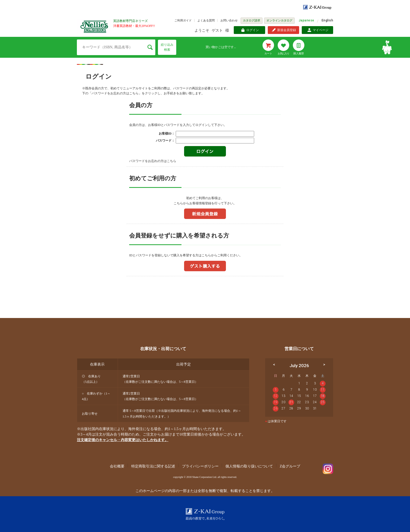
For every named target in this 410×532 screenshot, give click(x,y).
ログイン (253, 30)
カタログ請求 (252, 20)
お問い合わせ (229, 20)
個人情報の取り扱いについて (249, 466)
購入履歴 (299, 53)
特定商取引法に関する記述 (153, 466)
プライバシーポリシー (200, 466)
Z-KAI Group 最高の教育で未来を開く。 (205, 514)
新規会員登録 (287, 30)
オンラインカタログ (279, 20)
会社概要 (117, 466)
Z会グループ (290, 466)
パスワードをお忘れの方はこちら (153, 161)
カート (268, 53)
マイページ (321, 30)
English (327, 20)
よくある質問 (206, 20)
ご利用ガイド (183, 20)
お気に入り (283, 53)
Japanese (306, 20)
